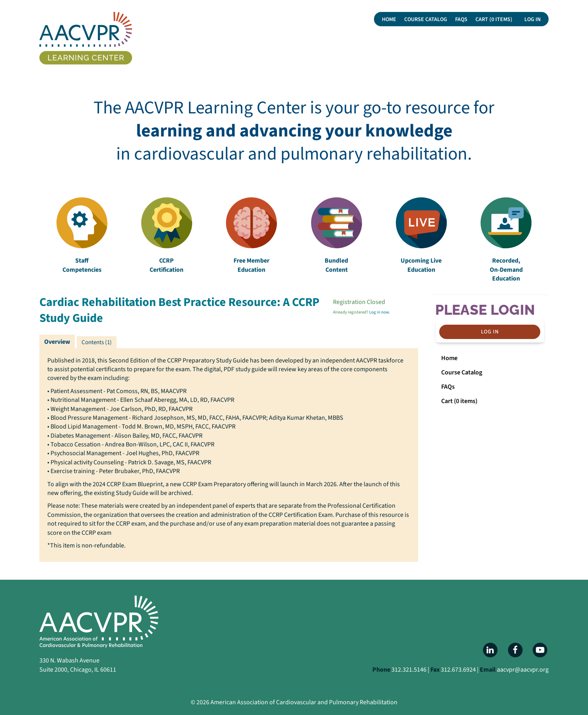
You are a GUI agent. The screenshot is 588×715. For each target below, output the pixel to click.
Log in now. (380, 312)
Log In (533, 19)
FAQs (461, 19)
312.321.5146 (409, 670)
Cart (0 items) (494, 19)
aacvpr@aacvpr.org (523, 670)
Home (389, 19)
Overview (57, 342)
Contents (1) (97, 342)
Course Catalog (426, 19)
